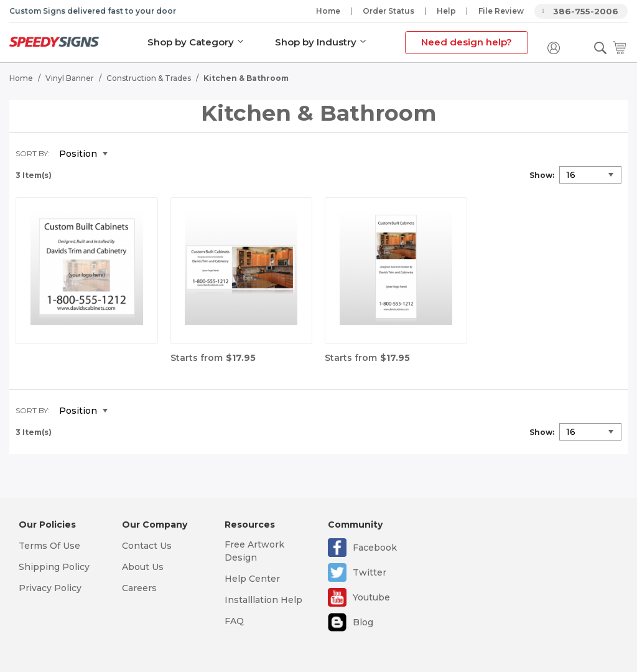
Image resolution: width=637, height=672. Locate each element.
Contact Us (147, 546)
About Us (143, 567)
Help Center (252, 579)
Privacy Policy (50, 588)
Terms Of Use (49, 546)
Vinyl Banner (70, 78)
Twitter (370, 572)
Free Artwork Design (254, 551)
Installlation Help (263, 600)
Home (328, 11)
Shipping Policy (54, 567)
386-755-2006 (586, 11)
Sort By (32, 153)
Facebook (375, 548)
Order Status (388, 11)
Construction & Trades (149, 78)
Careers (139, 588)
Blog (363, 622)
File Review (501, 11)
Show (541, 175)
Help (446, 11)
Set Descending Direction (126, 154)
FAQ (234, 621)
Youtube (371, 597)
